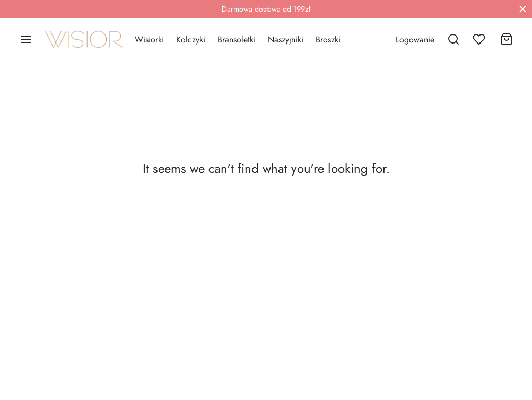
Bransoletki (237, 40)
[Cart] (507, 39)
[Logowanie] (415, 40)
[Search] (453, 39)
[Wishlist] (480, 39)
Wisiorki (149, 40)
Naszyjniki (286, 40)
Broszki (328, 40)
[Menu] (26, 39)
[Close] (523, 9)
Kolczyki (191, 40)
